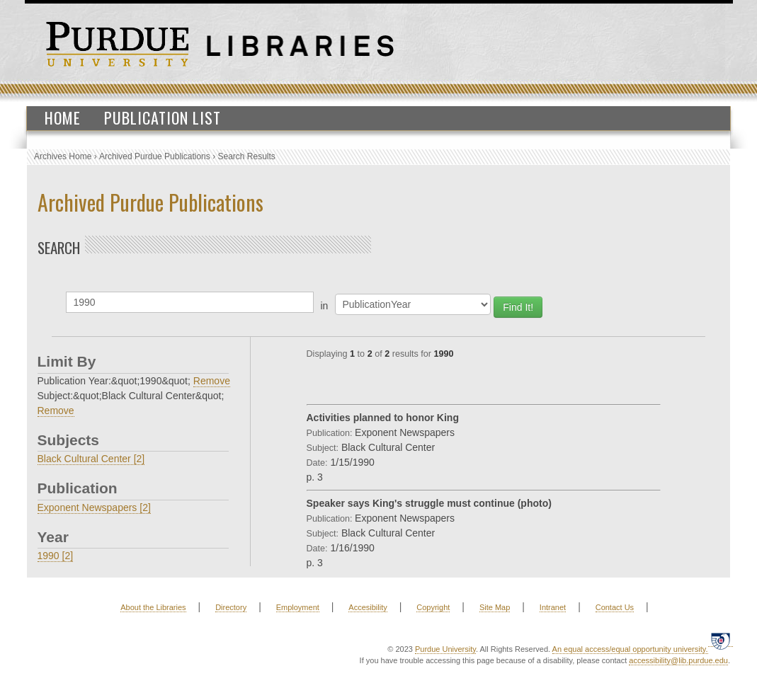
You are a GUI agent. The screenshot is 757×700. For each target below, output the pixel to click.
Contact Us (615, 607)
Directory (231, 607)
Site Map (495, 607)
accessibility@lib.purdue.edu (678, 660)
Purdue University (445, 649)
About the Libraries (153, 607)
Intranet (553, 607)
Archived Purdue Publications (155, 156)
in (325, 306)
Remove (212, 381)
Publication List (163, 117)
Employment (298, 607)
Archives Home (63, 156)
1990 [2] (56, 556)
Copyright (433, 607)
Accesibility (368, 607)
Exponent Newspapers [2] (94, 507)
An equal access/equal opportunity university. (630, 649)
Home (63, 117)
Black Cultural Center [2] (91, 459)
